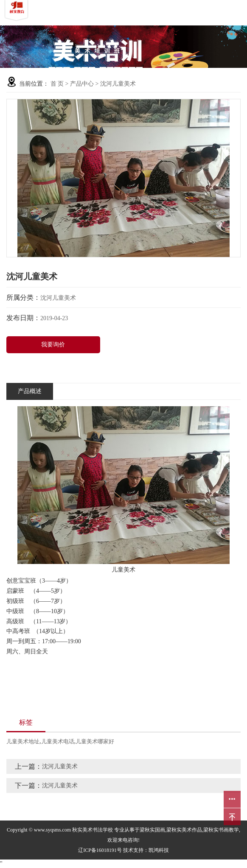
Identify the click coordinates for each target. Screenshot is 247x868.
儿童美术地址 (23, 741)
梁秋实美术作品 (184, 830)
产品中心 (82, 84)
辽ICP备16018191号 (100, 850)
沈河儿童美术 (118, 84)
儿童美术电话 (58, 741)
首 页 (57, 84)
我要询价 (53, 345)
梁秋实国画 (152, 830)
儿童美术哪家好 (95, 741)
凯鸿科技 (159, 850)
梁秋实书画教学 (221, 830)
